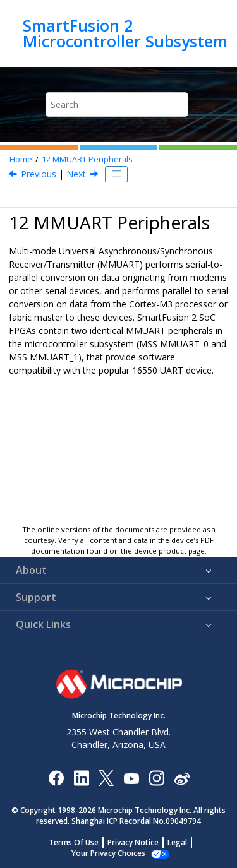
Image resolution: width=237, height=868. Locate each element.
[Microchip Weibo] (182, 777)
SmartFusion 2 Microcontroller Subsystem (125, 33)
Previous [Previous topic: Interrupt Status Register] (39, 174)
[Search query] (117, 104)
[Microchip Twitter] (106, 777)
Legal (177, 842)
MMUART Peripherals (87, 159)
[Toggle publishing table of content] (116, 174)
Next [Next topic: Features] (76, 174)
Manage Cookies (108, 853)
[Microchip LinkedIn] (81, 777)
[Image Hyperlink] (131, 777)
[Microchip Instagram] (156, 777)
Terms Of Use (74, 842)
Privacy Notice (133, 842)
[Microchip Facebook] (56, 777)
